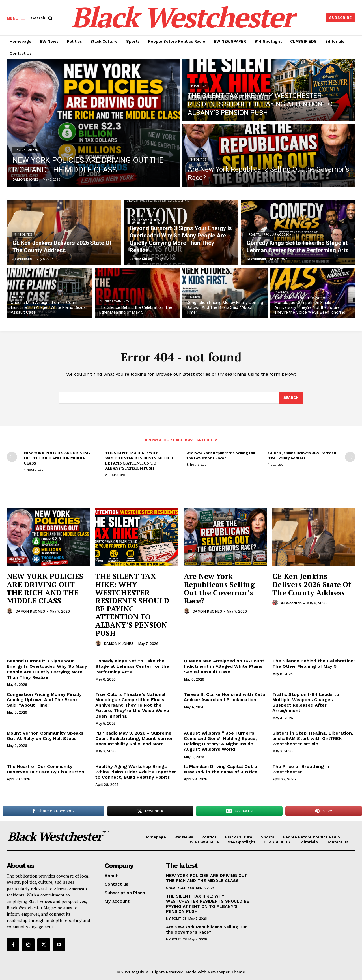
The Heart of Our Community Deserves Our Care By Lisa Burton (46, 769)
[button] (43, 18)
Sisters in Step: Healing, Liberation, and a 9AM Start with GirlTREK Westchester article (313, 738)
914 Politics (23, 235)
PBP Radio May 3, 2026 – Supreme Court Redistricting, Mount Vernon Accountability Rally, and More (134, 738)
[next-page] (350, 457)
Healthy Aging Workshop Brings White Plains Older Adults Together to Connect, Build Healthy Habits (136, 772)
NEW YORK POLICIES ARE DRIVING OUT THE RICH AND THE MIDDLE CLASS (57, 458)
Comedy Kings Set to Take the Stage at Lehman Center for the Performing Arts (132, 666)
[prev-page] (12, 457)
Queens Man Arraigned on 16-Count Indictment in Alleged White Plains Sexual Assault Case (224, 666)
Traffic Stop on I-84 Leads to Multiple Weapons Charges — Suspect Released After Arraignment (306, 702)
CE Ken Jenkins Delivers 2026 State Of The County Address (302, 455)
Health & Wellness (146, 220)
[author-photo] (10, 611)
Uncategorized (26, 150)
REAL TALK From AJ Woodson (270, 235)
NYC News (194, 297)
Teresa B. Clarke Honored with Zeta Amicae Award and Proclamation (224, 697)
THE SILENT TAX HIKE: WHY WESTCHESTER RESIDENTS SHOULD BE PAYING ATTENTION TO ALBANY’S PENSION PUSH (139, 461)
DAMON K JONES (30, 611)
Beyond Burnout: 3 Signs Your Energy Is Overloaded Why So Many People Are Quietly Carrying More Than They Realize (47, 669)
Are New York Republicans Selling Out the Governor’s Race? (221, 455)
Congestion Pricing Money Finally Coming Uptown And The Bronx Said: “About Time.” (44, 700)
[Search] (291, 398)
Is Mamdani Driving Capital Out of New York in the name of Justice (221, 769)
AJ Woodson (291, 603)
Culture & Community (115, 301)
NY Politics (198, 86)
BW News (18, 297)
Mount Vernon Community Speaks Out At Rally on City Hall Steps (45, 736)
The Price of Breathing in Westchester (301, 769)
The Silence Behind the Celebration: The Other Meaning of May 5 (313, 664)
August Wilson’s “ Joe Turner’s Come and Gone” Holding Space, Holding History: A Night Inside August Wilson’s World (220, 741)
